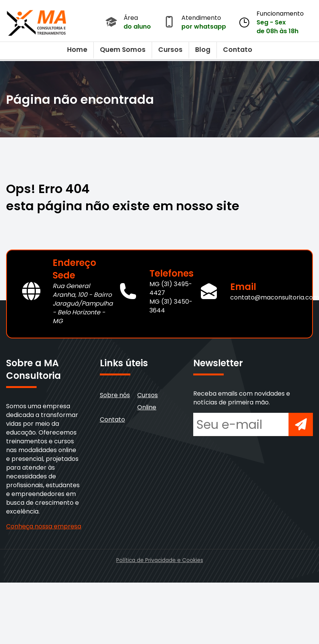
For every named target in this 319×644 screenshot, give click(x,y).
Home (77, 50)
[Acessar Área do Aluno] (111, 23)
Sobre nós (115, 395)
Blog (203, 50)
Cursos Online (147, 401)
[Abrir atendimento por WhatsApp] (169, 23)
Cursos (170, 50)
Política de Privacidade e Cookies (160, 560)
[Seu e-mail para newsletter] (241, 424)
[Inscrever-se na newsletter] (301, 424)
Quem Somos (123, 50)
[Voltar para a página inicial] (37, 21)
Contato (238, 50)
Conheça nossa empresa (44, 526)
